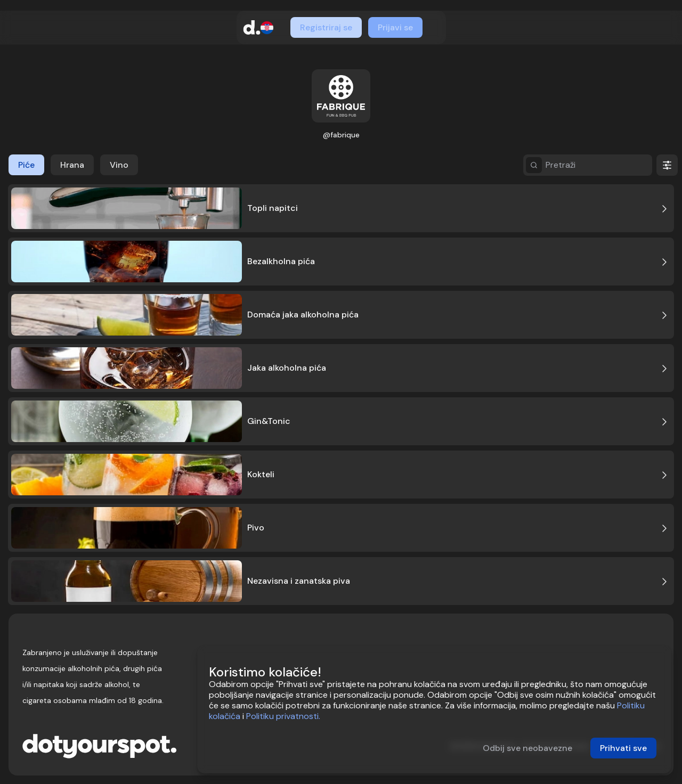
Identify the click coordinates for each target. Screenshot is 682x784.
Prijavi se (395, 27)
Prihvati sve (623, 748)
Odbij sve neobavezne (527, 748)
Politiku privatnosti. (283, 716)
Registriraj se (326, 27)
